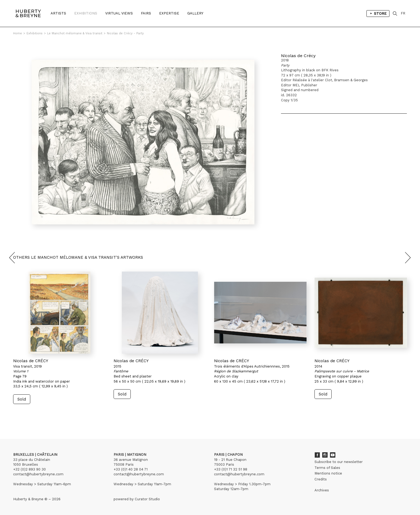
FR (403, 13)
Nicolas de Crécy (298, 56)
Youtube (333, 455)
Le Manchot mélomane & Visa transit (75, 33)
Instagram (325, 455)
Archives (322, 490)
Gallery (195, 13)
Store (378, 13)
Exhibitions (86, 13)
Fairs (146, 13)
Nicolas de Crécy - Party (125, 33)
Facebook (317, 455)
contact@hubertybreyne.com (38, 474)
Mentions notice (328, 473)
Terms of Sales (327, 468)
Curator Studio (147, 499)
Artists (58, 13)
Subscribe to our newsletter (339, 462)
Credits (321, 479)
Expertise (169, 13)
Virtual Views (119, 13)
